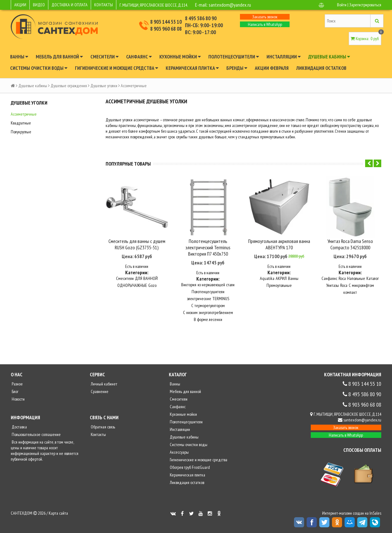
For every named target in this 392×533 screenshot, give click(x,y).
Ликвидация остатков (321, 68)
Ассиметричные (24, 114)
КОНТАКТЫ (104, 5)
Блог (15, 391)
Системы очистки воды (39, 68)
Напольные (356, 278)
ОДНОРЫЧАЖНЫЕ (132, 285)
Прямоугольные (279, 285)
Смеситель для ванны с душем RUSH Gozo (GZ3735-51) (137, 244)
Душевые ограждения (69, 86)
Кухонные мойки (180, 57)
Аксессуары (179, 452)
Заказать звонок (265, 17)
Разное (17, 384)
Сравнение (99, 391)
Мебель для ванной (59, 57)
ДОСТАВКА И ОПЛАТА (70, 5)
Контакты (98, 434)
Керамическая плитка (192, 68)
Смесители (104, 57)
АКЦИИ (20, 5)
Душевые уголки (104, 86)
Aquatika (267, 278)
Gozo (152, 285)
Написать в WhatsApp (265, 24)
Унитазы (333, 285)
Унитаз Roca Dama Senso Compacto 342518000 (350, 244)
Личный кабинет (104, 384)
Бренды (237, 68)
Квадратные (21, 123)
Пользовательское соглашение (36, 434)
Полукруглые (21, 132)
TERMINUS (221, 299)
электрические (199, 299)
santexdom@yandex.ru (230, 5)
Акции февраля (272, 68)
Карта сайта (58, 513)
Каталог (373, 278)
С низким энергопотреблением (208, 312)
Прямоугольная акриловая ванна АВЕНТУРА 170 (279, 244)
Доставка (19, 427)
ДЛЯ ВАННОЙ (146, 278)
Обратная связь (102, 427)
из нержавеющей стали (216, 285)
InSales (375, 513)
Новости (18, 399)
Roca (342, 278)
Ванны (19, 57)
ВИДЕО (39, 5)
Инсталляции (284, 57)
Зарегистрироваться (365, 5)
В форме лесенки (208, 319)
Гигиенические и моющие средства (116, 68)
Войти (342, 5)
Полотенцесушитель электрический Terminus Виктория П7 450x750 (208, 247)
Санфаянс (139, 57)
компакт (350, 292)
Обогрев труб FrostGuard (189, 467)
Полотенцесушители (234, 57)
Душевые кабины (329, 57)
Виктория (189, 285)
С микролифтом (361, 285)
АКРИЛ (281, 278)
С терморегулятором (208, 306)
